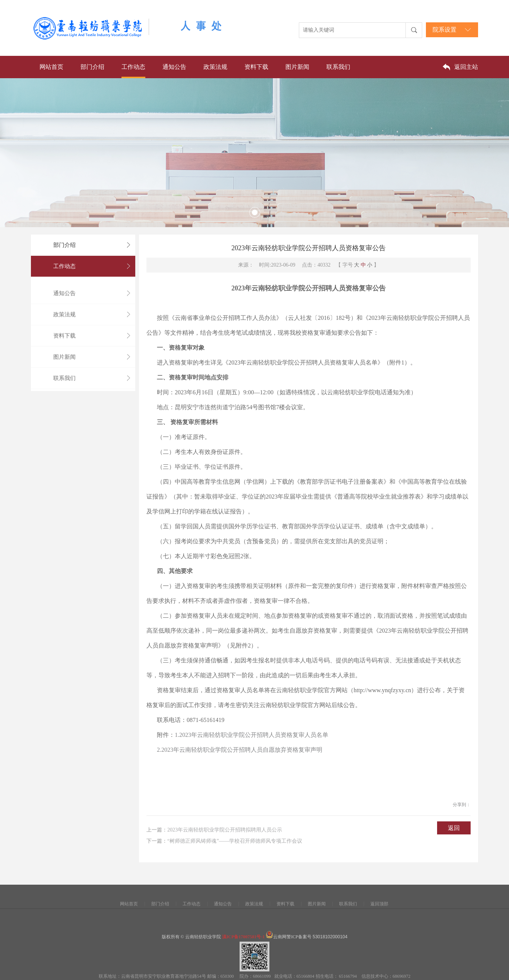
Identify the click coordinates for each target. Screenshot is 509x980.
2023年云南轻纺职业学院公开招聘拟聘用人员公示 (225, 839)
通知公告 (174, 67)
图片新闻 (297, 67)
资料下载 (256, 67)
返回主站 (466, 67)
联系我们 (338, 67)
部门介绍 (92, 67)
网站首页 (51, 67)
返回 (454, 834)
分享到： (462, 811)
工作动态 (133, 67)
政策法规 (215, 67)
